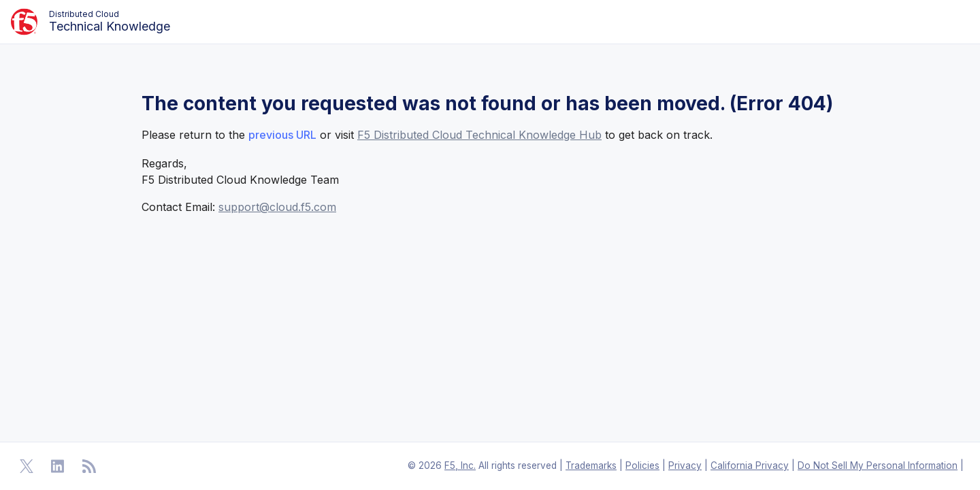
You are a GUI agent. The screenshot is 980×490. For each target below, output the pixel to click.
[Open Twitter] (27, 466)
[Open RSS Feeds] (89, 466)
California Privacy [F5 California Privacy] (750, 465)
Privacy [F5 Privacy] (685, 465)
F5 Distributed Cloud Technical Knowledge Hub (479, 135)
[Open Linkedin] (58, 466)
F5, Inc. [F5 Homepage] (460, 465)
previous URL (282, 135)
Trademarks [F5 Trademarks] (591, 465)
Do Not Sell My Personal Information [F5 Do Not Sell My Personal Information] (878, 465)
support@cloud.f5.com (277, 207)
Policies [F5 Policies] (642, 465)
